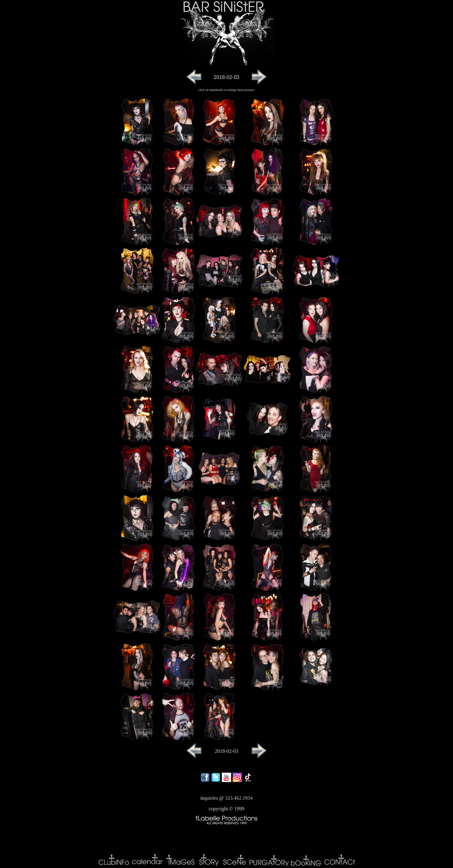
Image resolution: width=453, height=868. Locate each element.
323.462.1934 (239, 798)
